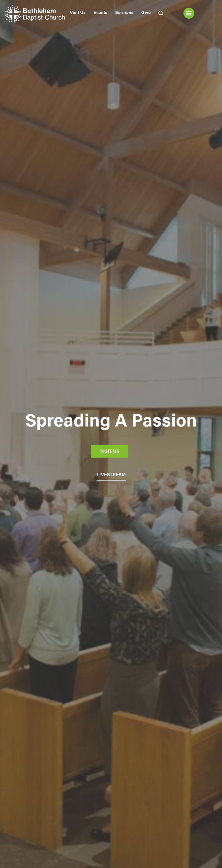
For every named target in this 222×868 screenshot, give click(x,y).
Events (100, 12)
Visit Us (78, 12)
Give (146, 12)
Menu (189, 13)
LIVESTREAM (111, 474)
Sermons (124, 12)
